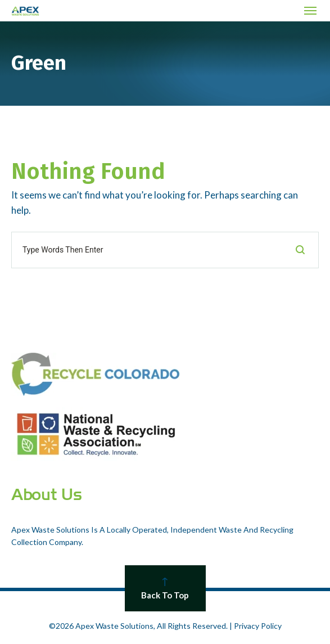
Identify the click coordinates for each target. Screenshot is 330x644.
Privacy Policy (258, 626)
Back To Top (165, 589)
